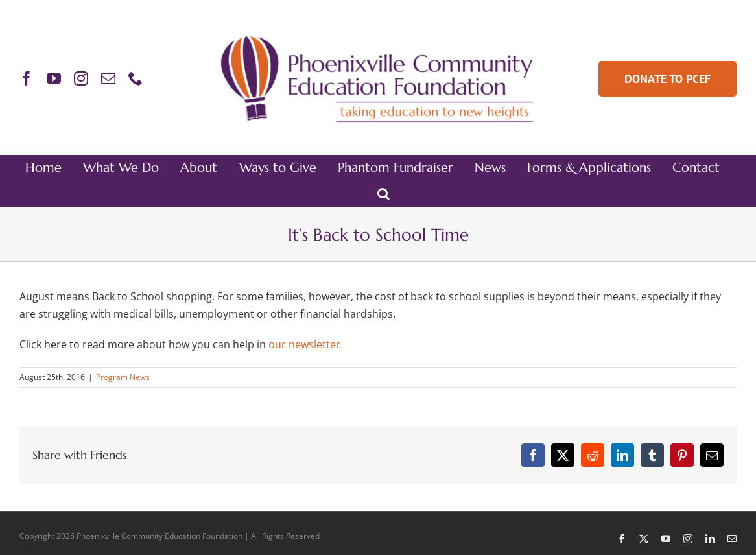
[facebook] (27, 78)
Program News (123, 377)
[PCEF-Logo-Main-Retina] (378, 36)
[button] (384, 194)
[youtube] (54, 78)
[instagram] (81, 78)
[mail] (108, 78)
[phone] (136, 78)
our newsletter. (306, 344)
